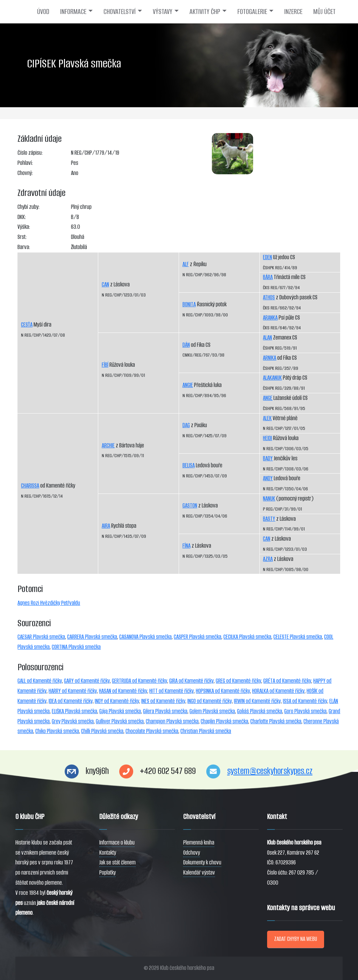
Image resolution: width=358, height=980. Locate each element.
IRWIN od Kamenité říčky (257, 701)
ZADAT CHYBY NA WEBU (296, 939)
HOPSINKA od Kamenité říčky (223, 691)
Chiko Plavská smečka (57, 731)
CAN (105, 284)
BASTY (269, 519)
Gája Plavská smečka (120, 711)
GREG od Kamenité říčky (238, 681)
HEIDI (267, 438)
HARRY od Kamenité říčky (73, 691)
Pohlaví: (25, 163)
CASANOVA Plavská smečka (145, 637)
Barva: (24, 247)
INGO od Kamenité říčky (210, 701)
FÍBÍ (105, 365)
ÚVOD (43, 12)
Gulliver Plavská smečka (120, 721)
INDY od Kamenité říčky (117, 701)
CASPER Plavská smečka (198, 637)
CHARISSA (30, 486)
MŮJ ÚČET (324, 12)
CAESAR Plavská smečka (41, 637)
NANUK (269, 499)
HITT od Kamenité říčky (171, 691)
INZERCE (293, 12)
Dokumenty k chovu (202, 862)
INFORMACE (73, 12)
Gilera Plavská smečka (165, 711)
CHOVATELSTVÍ (120, 12)
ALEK (267, 418)
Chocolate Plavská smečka (152, 731)
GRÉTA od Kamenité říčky (287, 681)
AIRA (106, 526)
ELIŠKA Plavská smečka (74, 711)
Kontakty (108, 853)
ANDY (268, 478)
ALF (186, 264)
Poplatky (108, 873)
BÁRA (268, 277)
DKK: (22, 217)
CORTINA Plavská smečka (76, 647)
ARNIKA (270, 358)
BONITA (189, 304)
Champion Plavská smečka (172, 721)
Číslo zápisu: (30, 153)
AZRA (268, 559)
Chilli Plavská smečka (102, 731)
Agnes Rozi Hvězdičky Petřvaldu (49, 603)
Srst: (22, 237)
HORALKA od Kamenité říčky (278, 691)
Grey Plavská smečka (73, 721)
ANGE (268, 398)
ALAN (267, 338)
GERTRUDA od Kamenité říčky (139, 681)
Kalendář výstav (199, 873)
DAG (186, 425)
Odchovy (192, 853)
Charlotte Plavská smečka (276, 721)
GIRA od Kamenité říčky (191, 681)
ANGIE (188, 385)
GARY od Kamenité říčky (87, 681)
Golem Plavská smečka (212, 711)
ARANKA (270, 318)
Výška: (24, 227)
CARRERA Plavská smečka (92, 637)
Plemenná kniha (199, 843)
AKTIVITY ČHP (205, 12)
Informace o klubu (117, 843)
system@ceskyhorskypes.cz (270, 771)
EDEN (267, 257)
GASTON (190, 506)
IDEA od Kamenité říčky (71, 701)
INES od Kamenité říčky (163, 701)
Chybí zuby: (28, 207)
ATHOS (269, 297)
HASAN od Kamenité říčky (123, 691)
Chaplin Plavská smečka (224, 721)
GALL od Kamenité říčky (40, 681)
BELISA (189, 465)
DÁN (186, 345)
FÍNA (187, 546)
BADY (268, 458)
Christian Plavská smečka (206, 731)
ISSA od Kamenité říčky (305, 701)
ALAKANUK (272, 378)
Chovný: (25, 173)
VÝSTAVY (163, 12)
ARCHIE (108, 445)
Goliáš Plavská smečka (260, 711)
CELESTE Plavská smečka (298, 637)
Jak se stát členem (117, 862)
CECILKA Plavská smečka (247, 637)
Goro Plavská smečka (305, 711)
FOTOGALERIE (252, 12)
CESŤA (27, 325)
